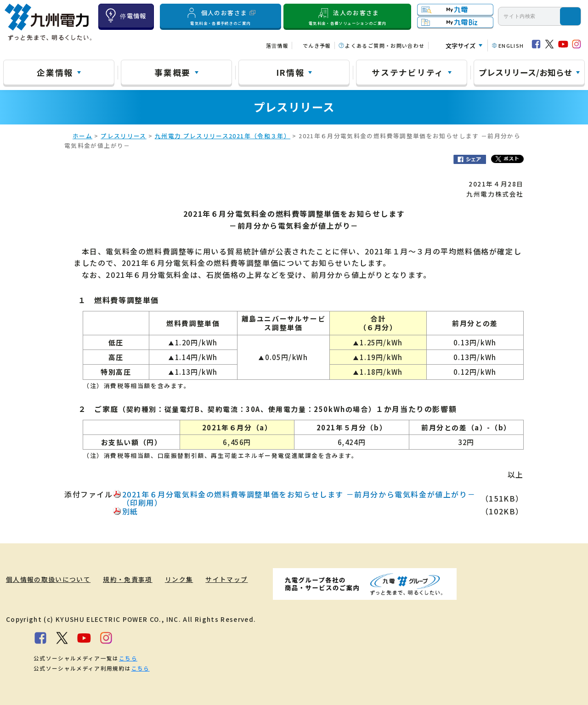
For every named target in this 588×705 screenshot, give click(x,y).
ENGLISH (511, 45)
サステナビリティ (408, 72)
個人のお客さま (221, 16)
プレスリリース (124, 136)
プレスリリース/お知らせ (526, 72)
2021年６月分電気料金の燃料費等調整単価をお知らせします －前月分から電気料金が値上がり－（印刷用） (299, 498)
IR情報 (290, 72)
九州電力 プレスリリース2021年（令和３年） (223, 136)
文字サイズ (461, 46)
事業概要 (172, 72)
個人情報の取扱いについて (48, 579)
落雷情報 (277, 45)
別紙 (130, 511)
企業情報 (55, 72)
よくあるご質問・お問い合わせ (385, 45)
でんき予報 (317, 45)
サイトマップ (227, 579)
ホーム (82, 136)
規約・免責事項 (128, 579)
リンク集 (179, 579)
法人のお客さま (347, 16)
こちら (128, 658)
